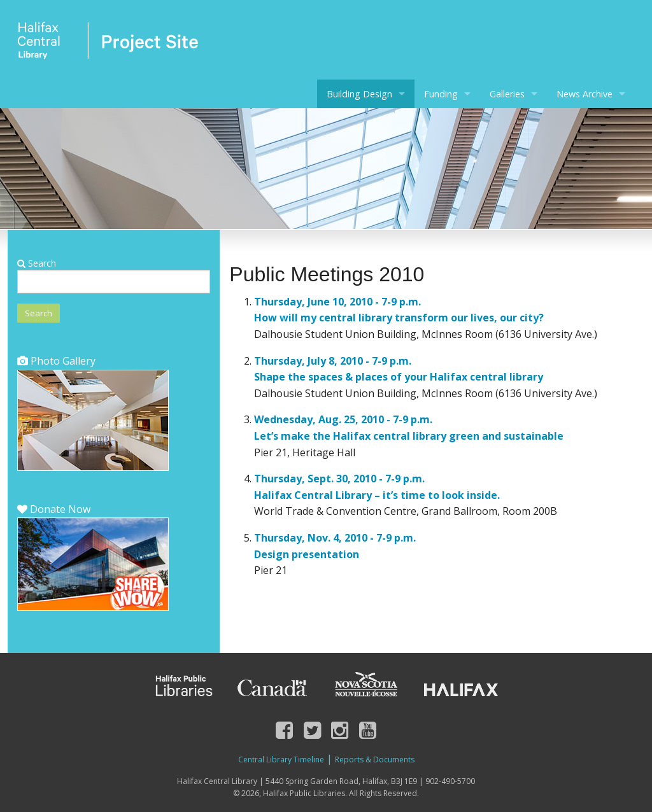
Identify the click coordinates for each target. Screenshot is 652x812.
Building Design (359, 94)
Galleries (507, 94)
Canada (273, 686)
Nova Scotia (365, 686)
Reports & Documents (375, 759)
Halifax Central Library (108, 45)
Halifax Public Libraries (183, 686)
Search (37, 263)
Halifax (461, 686)
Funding (441, 94)
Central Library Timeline (281, 759)
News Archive (585, 94)
